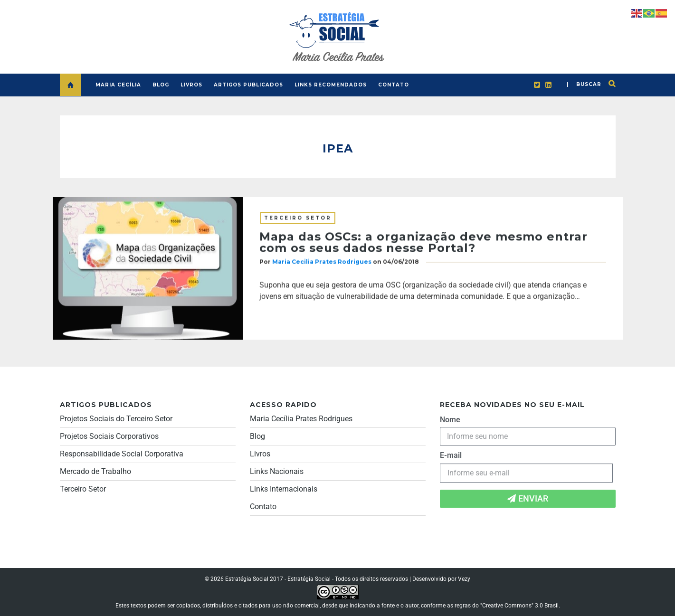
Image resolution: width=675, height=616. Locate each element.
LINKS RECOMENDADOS (331, 85)
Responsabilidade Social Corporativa (122, 454)
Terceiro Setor (298, 219)
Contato (263, 507)
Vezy (464, 579)
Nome (450, 420)
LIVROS (191, 85)
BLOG (161, 85)
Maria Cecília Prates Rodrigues (301, 419)
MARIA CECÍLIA (118, 85)
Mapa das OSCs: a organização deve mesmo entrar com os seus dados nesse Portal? (423, 243)
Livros (260, 454)
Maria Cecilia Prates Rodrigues (322, 262)
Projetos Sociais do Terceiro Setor (116, 419)
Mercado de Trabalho (95, 471)
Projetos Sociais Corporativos (109, 436)
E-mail (451, 455)
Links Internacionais (284, 489)
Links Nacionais (277, 471)
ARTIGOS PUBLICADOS (248, 85)
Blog (257, 436)
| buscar (584, 84)
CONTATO (394, 85)
